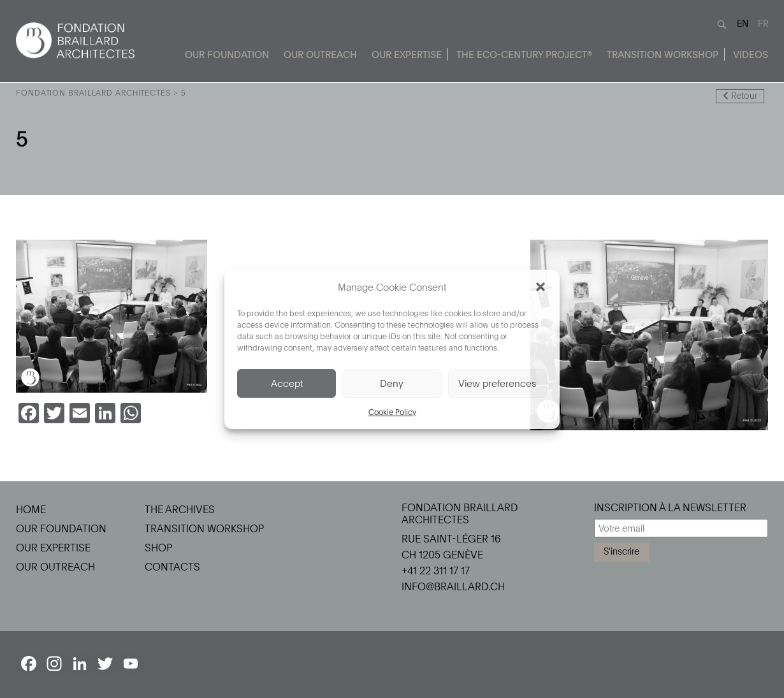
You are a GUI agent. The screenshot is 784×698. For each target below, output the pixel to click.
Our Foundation (227, 54)
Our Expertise (407, 54)
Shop (158, 548)
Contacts (172, 567)
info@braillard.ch (453, 586)
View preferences (497, 383)
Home (31, 509)
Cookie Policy (392, 412)
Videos (751, 54)
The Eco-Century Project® (524, 54)
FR (763, 23)
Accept (287, 383)
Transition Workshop (663, 54)
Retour (740, 95)
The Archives (180, 509)
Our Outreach (320, 54)
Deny (392, 383)
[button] (541, 287)
